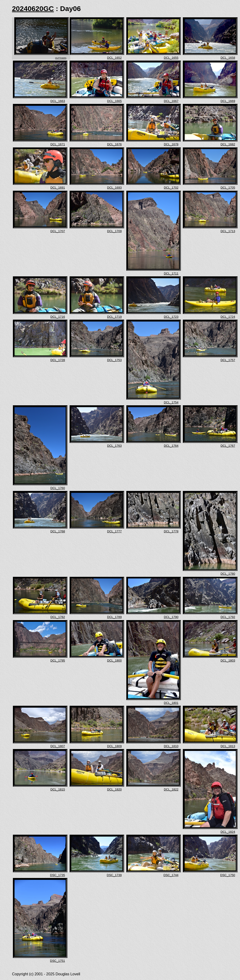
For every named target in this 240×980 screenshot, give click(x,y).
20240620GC (33, 9)
